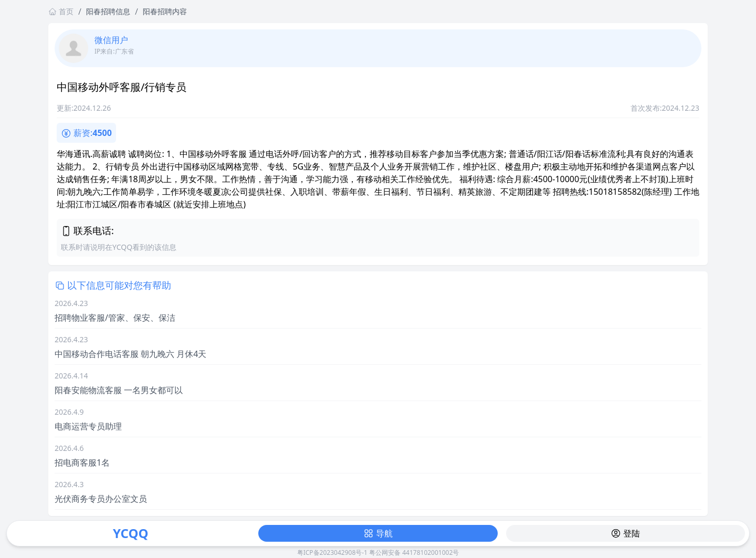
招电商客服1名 (82, 462)
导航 (378, 533)
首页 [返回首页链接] (61, 11)
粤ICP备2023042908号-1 (332, 552)
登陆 (625, 533)
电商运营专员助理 (88, 426)
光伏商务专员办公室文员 (101, 499)
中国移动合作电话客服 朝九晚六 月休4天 (130, 354)
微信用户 (111, 40)
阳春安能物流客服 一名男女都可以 (119, 390)
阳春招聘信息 (108, 11)
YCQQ (130, 533)
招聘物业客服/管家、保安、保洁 (115, 318)
